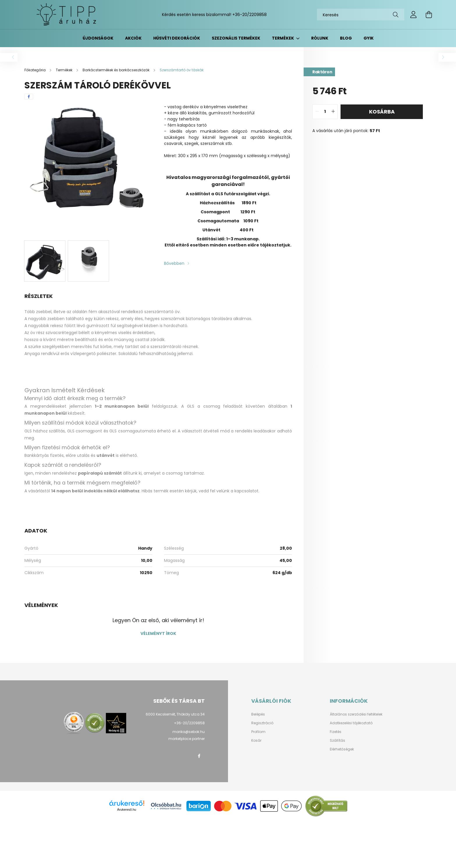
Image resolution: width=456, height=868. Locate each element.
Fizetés (336, 732)
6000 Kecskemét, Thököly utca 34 (175, 714)
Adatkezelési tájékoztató (351, 723)
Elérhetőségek (342, 749)
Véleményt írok (158, 633)
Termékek (283, 38)
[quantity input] (325, 112)
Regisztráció (262, 723)
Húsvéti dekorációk (177, 38)
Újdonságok (98, 38)
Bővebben (174, 263)
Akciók (133, 38)
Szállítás (337, 741)
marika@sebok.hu (189, 732)
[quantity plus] (333, 112)
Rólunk (320, 38)
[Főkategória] (35, 70)
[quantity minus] (317, 112)
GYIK (369, 38)
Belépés (258, 714)
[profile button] (414, 15)
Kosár (256, 741)
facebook (199, 756)
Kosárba (382, 112)
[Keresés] (361, 15)
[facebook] (29, 97)
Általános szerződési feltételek (356, 714)
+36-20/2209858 (250, 15)
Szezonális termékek (236, 38)
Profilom (258, 732)
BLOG (346, 38)
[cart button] (429, 15)
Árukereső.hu (127, 810)
